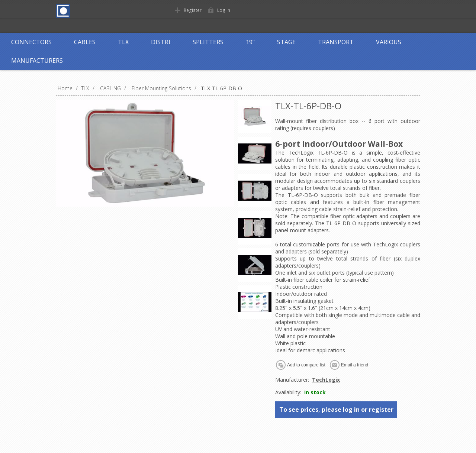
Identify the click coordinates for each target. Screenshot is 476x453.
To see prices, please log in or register (336, 410)
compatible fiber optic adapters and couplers (356, 216)
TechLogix (326, 380)
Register (192, 10)
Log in (223, 10)
